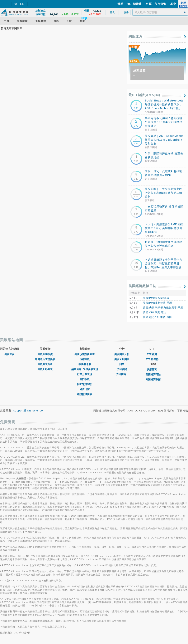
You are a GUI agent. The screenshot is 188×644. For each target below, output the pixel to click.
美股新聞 (153, 369)
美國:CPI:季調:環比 (155, 312)
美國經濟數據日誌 (142, 286)
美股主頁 (9, 354)
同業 (122, 364)
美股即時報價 (45, 354)
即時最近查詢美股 (45, 359)
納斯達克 (135, 36)
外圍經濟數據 (153, 379)
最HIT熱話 (144, 95)
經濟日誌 (85, 389)
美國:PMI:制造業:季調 (156, 298)
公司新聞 (122, 369)
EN (22, 4)
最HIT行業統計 (85, 384)
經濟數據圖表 (85, 394)
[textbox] (160, 12)
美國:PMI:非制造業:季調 (157, 303)
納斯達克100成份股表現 (85, 369)
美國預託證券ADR (85, 354)
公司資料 (122, 374)
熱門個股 (85, 379)
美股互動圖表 (45, 369)
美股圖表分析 (45, 364)
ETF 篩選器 (152, 359)
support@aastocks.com (29, 410)
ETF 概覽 (152, 354)
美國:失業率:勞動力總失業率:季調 (163, 308)
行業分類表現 (85, 374)
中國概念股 (85, 364)
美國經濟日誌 (153, 374)
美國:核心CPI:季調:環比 (157, 317)
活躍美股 (85, 359)
